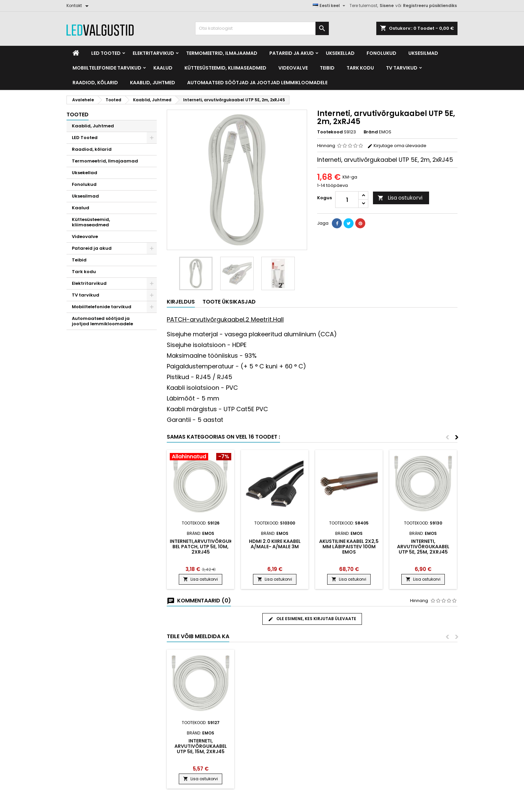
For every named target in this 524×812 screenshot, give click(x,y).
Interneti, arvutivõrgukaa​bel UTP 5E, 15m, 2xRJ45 (201, 746)
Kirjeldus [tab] (181, 302)
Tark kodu (360, 68)
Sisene (387, 6)
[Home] (76, 53)
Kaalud (163, 68)
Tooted (78, 114)
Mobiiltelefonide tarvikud (107, 68)
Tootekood (330, 132)
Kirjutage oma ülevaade (397, 146)
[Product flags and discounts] (201, 457)
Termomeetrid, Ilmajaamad (222, 53)
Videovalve (293, 68)
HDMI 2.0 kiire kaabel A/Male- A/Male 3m (275, 544)
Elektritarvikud (153, 53)
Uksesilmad (423, 53)
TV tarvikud (402, 68)
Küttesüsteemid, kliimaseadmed (225, 68)
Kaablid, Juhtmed (153, 83)
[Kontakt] (79, 6)
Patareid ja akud (292, 53)
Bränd (371, 132)
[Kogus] (347, 200)
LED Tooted (106, 53)
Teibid (327, 68)
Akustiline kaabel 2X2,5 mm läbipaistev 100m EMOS (349, 547)
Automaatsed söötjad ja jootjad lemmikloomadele (257, 83)
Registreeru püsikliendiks (430, 6)
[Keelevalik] (330, 6)
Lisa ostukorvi (400, 198)
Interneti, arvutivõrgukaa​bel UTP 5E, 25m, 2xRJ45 (423, 547)
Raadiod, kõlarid (95, 83)
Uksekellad (340, 53)
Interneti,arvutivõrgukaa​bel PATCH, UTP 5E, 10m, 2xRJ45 (204, 547)
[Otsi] (262, 28)
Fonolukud (381, 53)
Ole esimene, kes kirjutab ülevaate (312, 619)
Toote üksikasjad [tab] (229, 302)
